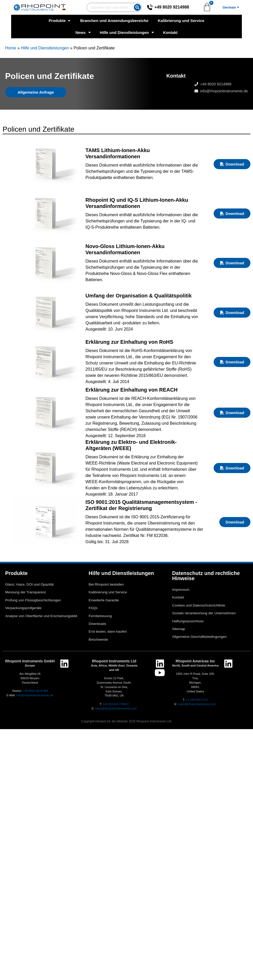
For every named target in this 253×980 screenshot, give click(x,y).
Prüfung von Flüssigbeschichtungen (33, 600)
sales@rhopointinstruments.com (116, 708)
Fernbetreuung (100, 616)
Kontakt (170, 32)
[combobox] (104, 7)
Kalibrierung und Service (108, 592)
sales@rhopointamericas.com (197, 704)
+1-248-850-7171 (197, 700)
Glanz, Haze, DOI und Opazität (29, 584)
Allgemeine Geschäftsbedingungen (200, 637)
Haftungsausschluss (188, 621)
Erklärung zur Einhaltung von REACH (132, 390)
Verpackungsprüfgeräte (23, 608)
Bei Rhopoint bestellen (106, 584)
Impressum (181, 590)
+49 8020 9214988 (170, 7)
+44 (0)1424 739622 (116, 704)
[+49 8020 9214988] (149, 7)
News (83, 32)
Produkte (16, 573)
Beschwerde (98, 639)
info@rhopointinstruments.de (224, 91)
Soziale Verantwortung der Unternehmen (204, 613)
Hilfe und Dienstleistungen (127, 32)
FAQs (93, 608)
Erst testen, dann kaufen (108, 631)
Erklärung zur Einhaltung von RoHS (129, 342)
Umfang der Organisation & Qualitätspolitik (139, 296)
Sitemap (179, 629)
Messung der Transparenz (26, 592)
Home (11, 48)
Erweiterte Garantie (104, 600)
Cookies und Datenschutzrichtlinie (199, 605)
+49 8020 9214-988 (35, 691)
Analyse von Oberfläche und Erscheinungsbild (41, 616)
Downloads (97, 624)
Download (232, 164)
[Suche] (136, 7)
